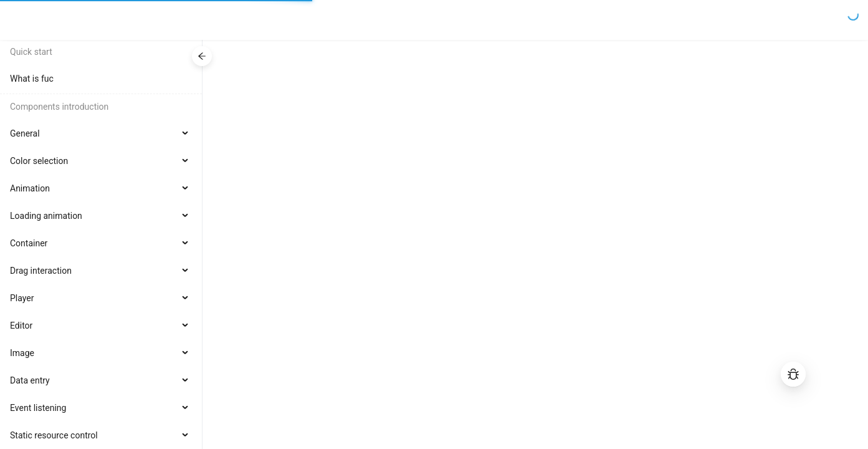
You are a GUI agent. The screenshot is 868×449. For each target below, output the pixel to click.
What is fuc (32, 79)
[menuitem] (101, 79)
